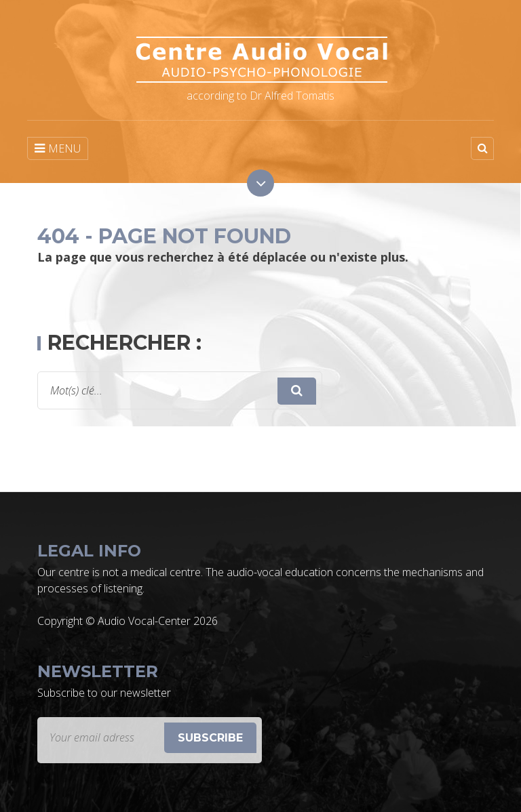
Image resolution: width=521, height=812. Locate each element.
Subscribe (210, 738)
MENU (58, 148)
